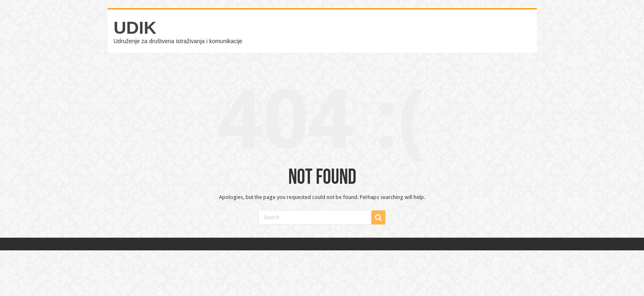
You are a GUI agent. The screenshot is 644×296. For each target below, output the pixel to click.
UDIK (135, 28)
